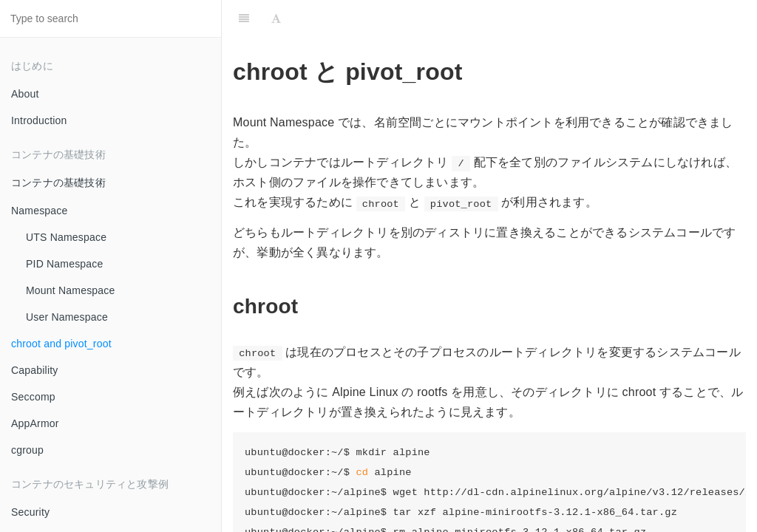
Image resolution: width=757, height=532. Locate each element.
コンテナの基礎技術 (58, 183)
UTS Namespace (66, 237)
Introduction (39, 120)
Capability (34, 370)
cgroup (27, 450)
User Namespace (67, 317)
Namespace (40, 211)
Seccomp (33, 397)
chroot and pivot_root (61, 344)
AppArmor (35, 423)
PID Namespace (65, 264)
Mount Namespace (71, 290)
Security (30, 512)
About (25, 94)
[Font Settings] (276, 18)
